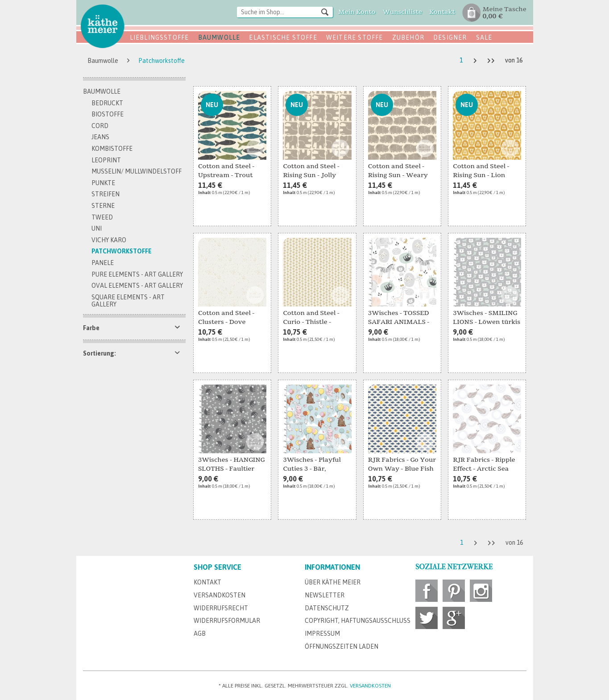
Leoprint (106, 160)
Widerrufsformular (227, 621)
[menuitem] (285, 13)
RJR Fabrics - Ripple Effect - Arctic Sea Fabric (484, 465)
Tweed (102, 217)
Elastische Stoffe (283, 37)
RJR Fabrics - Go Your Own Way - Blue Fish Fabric (402, 465)
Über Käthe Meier (333, 582)
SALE (484, 37)
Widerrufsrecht (221, 608)
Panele (103, 263)
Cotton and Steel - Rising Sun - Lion (481, 171)
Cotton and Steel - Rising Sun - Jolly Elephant (311, 171)
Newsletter (325, 595)
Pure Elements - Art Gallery (137, 274)
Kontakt (207, 582)
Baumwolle (219, 37)
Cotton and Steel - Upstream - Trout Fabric (226, 171)
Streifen (106, 194)
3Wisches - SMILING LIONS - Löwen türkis (487, 317)
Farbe (91, 328)
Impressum (322, 634)
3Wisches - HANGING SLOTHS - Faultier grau (231, 465)
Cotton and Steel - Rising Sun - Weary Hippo (398, 171)
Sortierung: (99, 353)
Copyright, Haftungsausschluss (358, 621)
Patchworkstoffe (122, 251)
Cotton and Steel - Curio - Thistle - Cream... (311, 318)
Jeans (100, 137)
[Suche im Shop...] (285, 12)
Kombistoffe (112, 149)
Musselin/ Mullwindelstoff (137, 171)
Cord (100, 126)
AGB (200, 634)
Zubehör (408, 37)
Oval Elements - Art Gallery (137, 286)
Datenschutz (327, 608)
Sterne (103, 206)
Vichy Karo (109, 240)
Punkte (103, 183)
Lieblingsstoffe (159, 37)
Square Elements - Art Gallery (128, 301)
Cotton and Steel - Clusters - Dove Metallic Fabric (226, 318)
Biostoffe (108, 114)
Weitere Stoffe (355, 37)
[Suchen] (325, 12)
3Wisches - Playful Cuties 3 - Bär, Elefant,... (312, 465)
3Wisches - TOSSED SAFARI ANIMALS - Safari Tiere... (399, 318)
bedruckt (107, 103)
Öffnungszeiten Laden (342, 646)
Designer (450, 37)
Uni (97, 228)
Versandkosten (220, 595)
